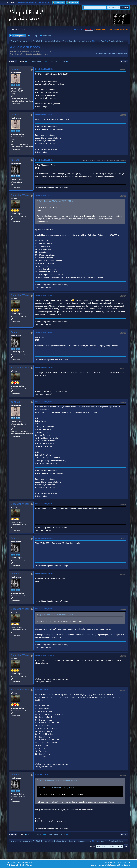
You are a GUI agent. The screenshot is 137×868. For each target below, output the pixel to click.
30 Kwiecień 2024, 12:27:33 (45, 402)
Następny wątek (120, 54)
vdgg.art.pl (89, 29)
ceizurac (15, 69)
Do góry (13, 835)
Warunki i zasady (116, 862)
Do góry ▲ (126, 862)
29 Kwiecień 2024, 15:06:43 (45, 160)
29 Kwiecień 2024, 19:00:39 (45, 295)
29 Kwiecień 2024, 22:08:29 (45, 332)
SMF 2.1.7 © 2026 (13, 862)
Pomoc (106, 862)
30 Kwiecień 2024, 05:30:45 (45, 368)
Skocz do (91, 846)
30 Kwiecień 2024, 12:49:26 (45, 504)
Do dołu (13, 62)
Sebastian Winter (20, 195)
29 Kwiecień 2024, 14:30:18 (45, 114)
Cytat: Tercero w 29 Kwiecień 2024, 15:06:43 (56, 201)
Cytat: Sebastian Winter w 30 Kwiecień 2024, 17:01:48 (60, 780)
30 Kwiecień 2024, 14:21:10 (45, 538)
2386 (51, 62)
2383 (34, 62)
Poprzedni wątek (103, 54)
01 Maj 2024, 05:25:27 (43, 690)
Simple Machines (26, 862)
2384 (39, 62)
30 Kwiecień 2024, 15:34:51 (45, 574)
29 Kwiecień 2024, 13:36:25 (45, 69)
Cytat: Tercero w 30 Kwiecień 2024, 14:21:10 (56, 615)
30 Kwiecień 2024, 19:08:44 (45, 655)
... (31, 62)
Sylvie (103, 41)
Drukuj (124, 62)
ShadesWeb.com (26, 865)
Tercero (15, 160)
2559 (63, 62)
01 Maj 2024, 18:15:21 (43, 775)
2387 (56, 62)
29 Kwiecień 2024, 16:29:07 (45, 195)
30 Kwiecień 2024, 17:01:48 (45, 609)
